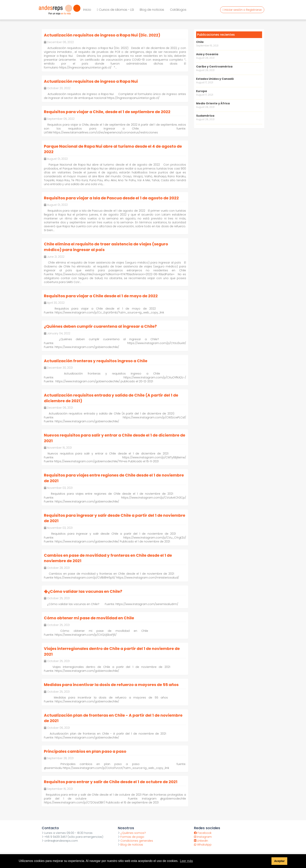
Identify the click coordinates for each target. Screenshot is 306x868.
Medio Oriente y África (213, 103)
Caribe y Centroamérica (214, 67)
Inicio (87, 10)
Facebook (203, 833)
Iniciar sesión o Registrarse (242, 10)
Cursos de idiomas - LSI (115, 10)
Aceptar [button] (279, 861)
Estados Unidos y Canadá (215, 79)
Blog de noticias (152, 10)
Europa (201, 91)
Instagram (203, 837)
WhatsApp (203, 845)
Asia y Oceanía (207, 54)
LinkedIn (201, 841)
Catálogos (178, 10)
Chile (200, 42)
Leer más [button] (186, 861)
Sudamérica (205, 116)
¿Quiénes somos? (132, 833)
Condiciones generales (135, 841)
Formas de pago (131, 837)
